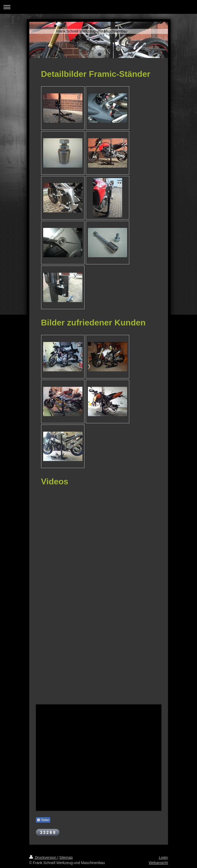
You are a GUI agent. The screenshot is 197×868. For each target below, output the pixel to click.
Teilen (43, 820)
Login (163, 858)
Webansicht (158, 863)
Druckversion (43, 858)
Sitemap (66, 858)
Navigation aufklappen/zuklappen (98, 7)
